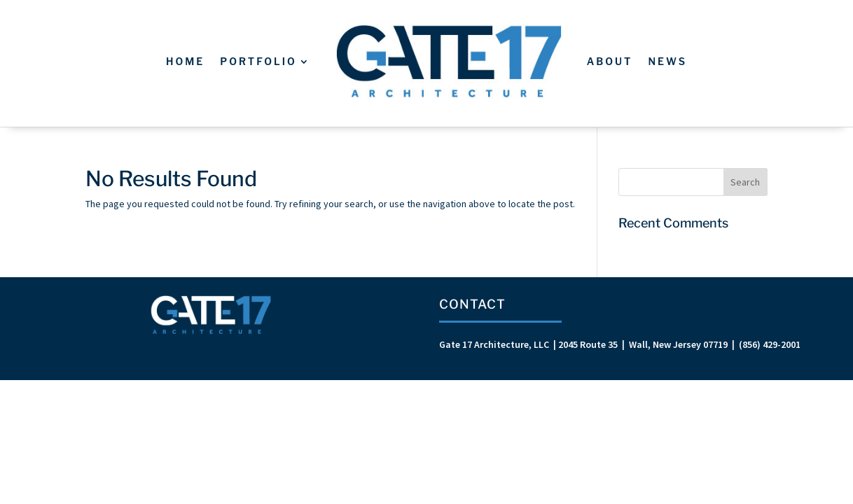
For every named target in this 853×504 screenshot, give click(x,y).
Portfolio (258, 61)
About (610, 61)
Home (185, 61)
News (667, 61)
